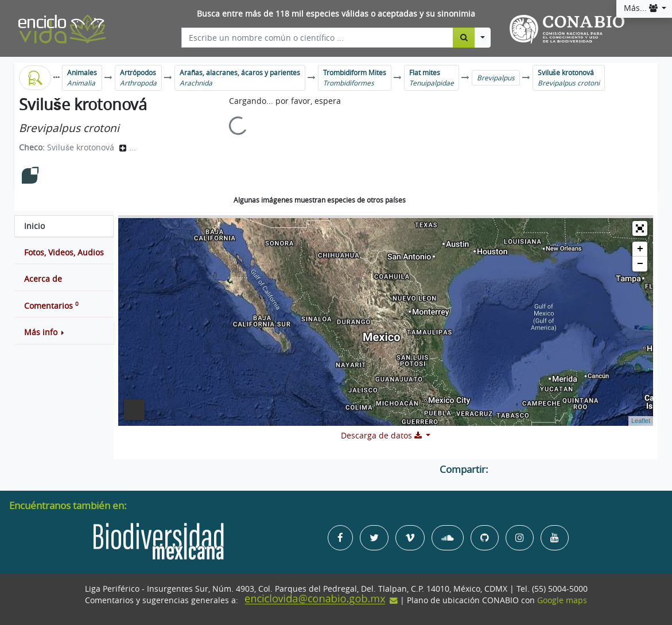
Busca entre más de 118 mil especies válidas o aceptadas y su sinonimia (336, 14)
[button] (64, 332)
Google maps (562, 600)
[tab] (64, 226)
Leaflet (641, 421)
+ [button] (640, 249)
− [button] (640, 264)
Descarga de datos (382, 436)
